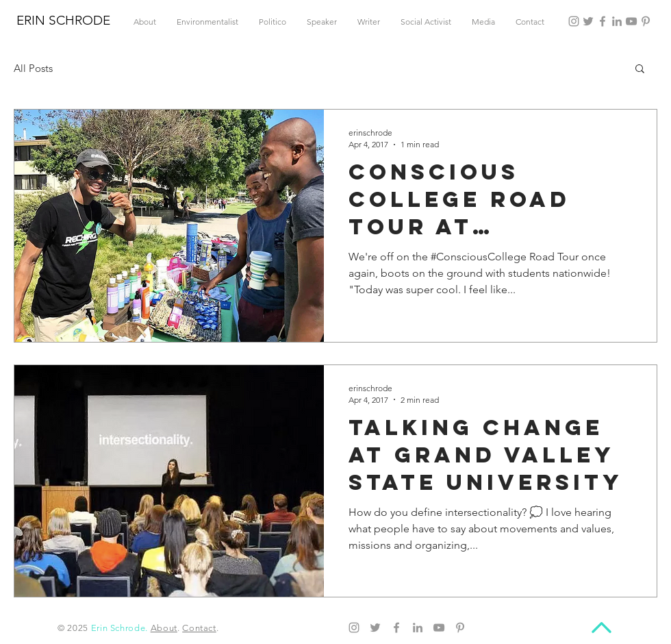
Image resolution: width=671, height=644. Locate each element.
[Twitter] (588, 21)
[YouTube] (631, 21)
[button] (640, 70)
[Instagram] (574, 21)
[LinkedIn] (617, 21)
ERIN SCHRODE (63, 20)
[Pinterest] (646, 21)
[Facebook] (603, 21)
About (164, 628)
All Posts (33, 68)
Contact (199, 628)
